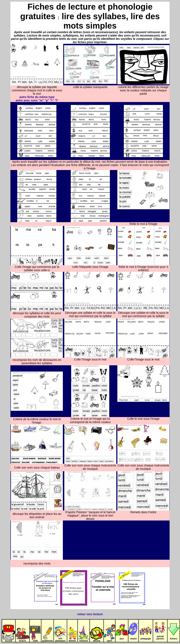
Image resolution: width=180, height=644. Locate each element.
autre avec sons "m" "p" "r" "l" (37, 100)
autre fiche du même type (37, 97)
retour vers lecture (90, 614)
